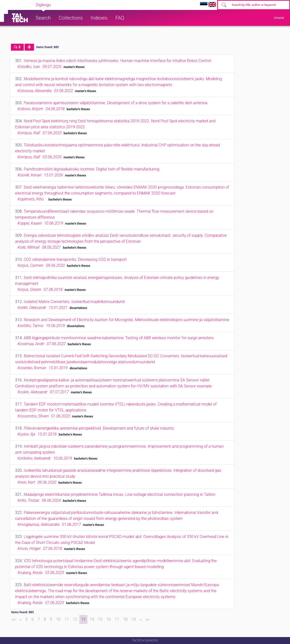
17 (117, 619)
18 (125, 619)
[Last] (147, 619)
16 (109, 619)
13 (84, 619)
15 (100, 619)
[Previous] (20, 619)
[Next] (141, 619)
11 (67, 619)
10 (58, 619)
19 (134, 619)
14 (92, 619)
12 (75, 619)
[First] (14, 619)
